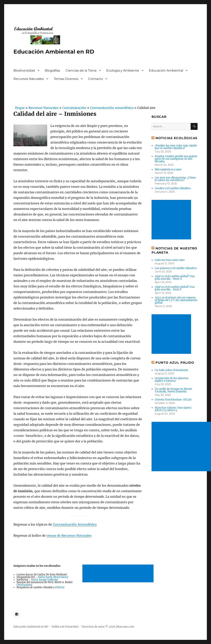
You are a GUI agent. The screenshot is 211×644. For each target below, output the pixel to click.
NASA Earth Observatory (53, 577)
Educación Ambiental (166, 70)
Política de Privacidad (65, 627)
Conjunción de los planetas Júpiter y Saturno (172, 380)
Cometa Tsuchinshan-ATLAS (173, 400)
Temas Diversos (66, 79)
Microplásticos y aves (168, 169)
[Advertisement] (119, 574)
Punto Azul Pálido (175, 363)
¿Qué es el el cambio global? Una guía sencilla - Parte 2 (175, 278)
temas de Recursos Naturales (69, 535)
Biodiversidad (24, 70)
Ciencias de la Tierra (81, 70)
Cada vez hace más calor (170, 260)
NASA (60, 587)
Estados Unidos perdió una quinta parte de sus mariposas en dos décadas (176, 159)
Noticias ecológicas (176, 138)
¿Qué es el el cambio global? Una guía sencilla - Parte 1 (175, 288)
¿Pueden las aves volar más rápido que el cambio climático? (176, 147)
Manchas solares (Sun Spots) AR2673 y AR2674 (173, 409)
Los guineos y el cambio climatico (176, 268)
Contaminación (74, 108)
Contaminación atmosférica (112, 108)
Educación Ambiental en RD (54, 52)
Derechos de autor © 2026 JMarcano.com (108, 627)
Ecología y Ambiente (123, 70)
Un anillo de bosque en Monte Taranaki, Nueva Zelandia (173, 390)
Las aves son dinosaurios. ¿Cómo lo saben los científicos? (175, 179)
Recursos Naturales (29, 79)
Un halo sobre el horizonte (171, 370)
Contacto (96, 79)
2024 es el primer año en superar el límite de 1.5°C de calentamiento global (176, 300)
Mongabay (24, 585)
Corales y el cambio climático (173, 188)
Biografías (52, 70)
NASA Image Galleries (45, 580)
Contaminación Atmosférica (75, 524)
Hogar (19, 108)
